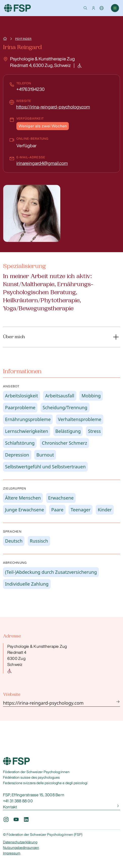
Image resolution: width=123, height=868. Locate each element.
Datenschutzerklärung (20, 842)
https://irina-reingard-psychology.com (53, 107)
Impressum (12, 853)
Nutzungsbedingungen (21, 848)
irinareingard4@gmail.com (42, 163)
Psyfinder (23, 39)
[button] (85, 8)
